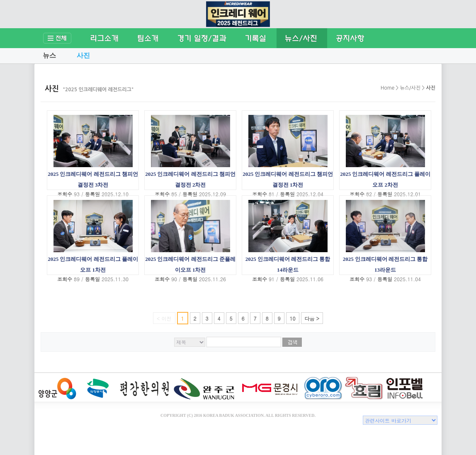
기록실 (256, 38)
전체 (58, 38)
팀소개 (148, 38)
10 (293, 318)
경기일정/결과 (202, 38)
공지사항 (350, 38)
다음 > (312, 318)
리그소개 (104, 38)
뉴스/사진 (302, 38)
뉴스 (49, 55)
